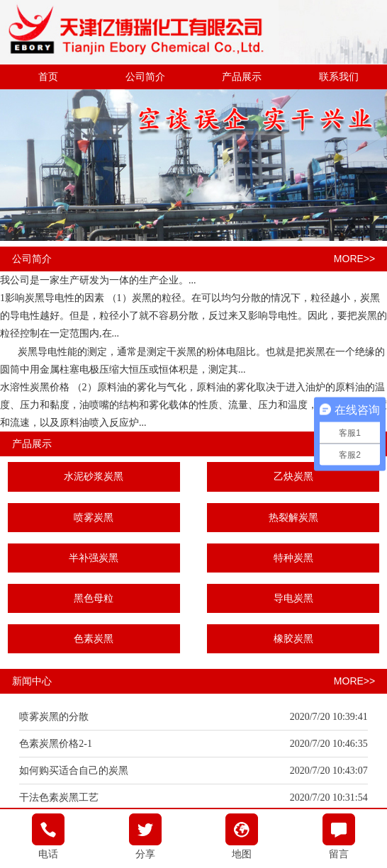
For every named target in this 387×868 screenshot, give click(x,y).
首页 (48, 77)
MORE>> (354, 259)
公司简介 (145, 77)
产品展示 (242, 77)
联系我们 (339, 77)
